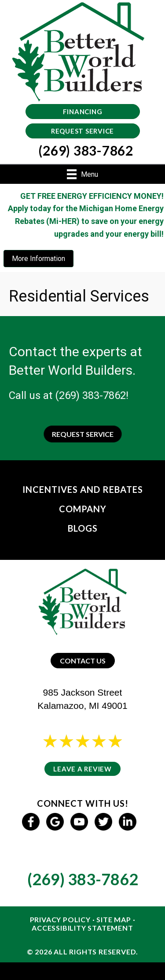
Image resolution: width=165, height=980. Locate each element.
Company (83, 509)
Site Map (114, 919)
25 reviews (91, 753)
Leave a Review (82, 769)
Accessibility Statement (82, 928)
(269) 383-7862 (90, 395)
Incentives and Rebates (83, 489)
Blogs (83, 528)
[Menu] (82, 174)
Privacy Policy (60, 919)
